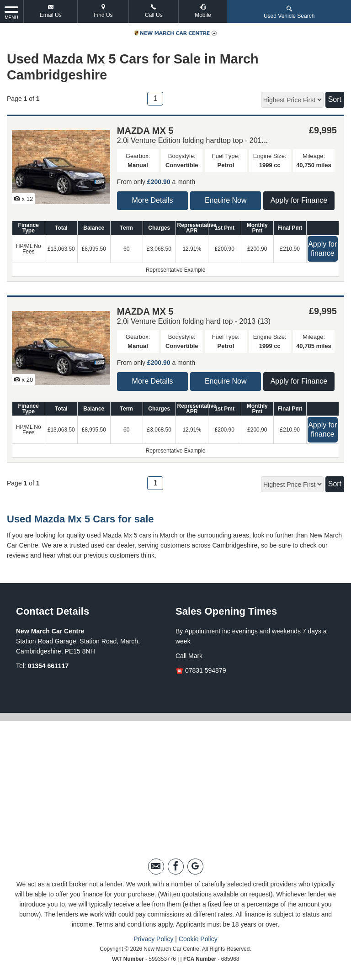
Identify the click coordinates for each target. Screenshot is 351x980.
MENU (11, 12)
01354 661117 (48, 666)
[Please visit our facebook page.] (176, 867)
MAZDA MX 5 (145, 131)
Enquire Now (226, 200)
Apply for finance (322, 249)
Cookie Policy (198, 939)
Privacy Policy (153, 939)
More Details (153, 200)
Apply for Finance (299, 200)
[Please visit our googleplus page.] (195, 867)
